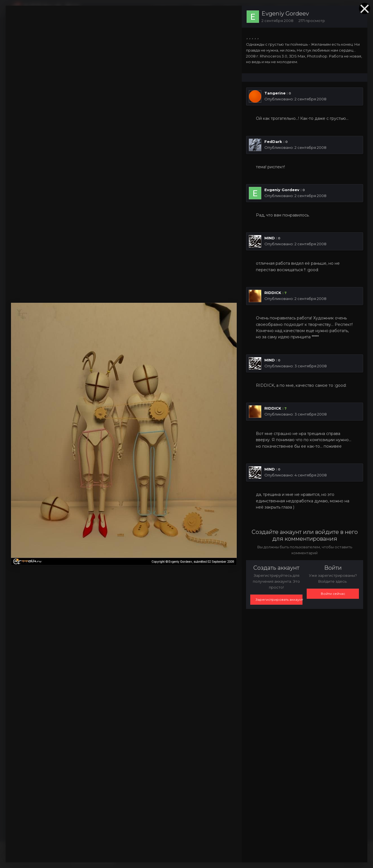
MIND (270, 238)
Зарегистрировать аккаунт (279, 599)
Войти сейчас (333, 594)
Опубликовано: (295, 99)
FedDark (273, 142)
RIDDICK (273, 293)
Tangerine (275, 93)
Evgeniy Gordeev (285, 14)
